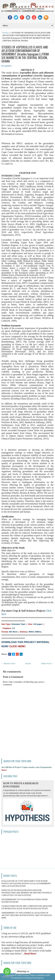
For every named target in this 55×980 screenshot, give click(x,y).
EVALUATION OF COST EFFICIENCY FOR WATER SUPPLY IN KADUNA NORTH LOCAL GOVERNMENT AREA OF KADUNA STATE (26, 883)
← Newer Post (8, 664)
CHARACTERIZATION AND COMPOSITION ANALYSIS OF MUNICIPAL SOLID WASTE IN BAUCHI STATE (27, 907)
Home (5, 33)
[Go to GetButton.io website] (7, 977)
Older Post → (47, 664)
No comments (6, 66)
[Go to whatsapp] (7, 971)
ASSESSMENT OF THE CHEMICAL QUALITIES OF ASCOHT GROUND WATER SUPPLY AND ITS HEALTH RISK (27, 915)
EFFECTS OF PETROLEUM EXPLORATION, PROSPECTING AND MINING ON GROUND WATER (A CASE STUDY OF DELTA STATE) (27, 893)
